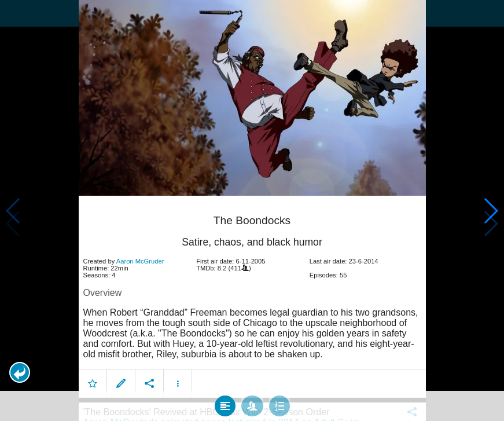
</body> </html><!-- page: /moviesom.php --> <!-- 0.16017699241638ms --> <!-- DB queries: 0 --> (252, 210)
